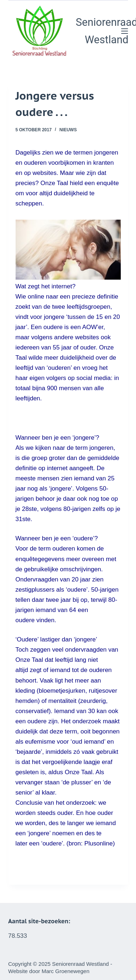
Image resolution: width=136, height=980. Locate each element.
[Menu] (125, 31)
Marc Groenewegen (66, 971)
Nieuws (68, 130)
